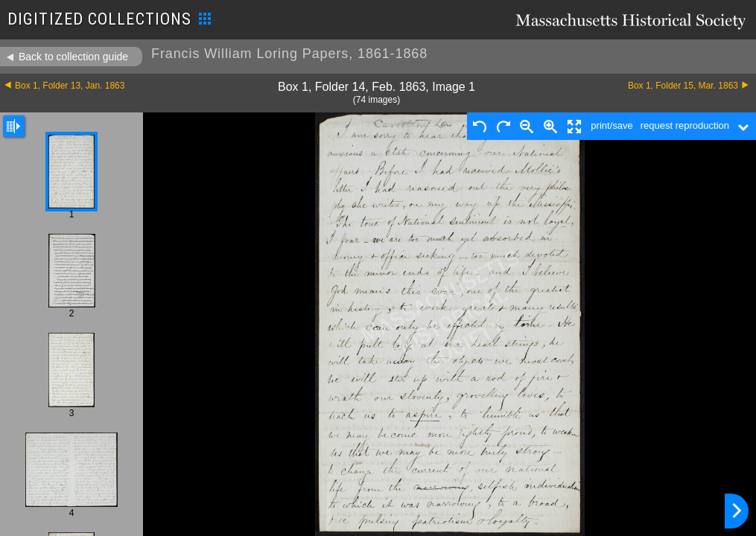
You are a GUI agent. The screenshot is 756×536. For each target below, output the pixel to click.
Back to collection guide (73, 57)
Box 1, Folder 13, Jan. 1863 (70, 86)
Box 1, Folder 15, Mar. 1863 (683, 86)
